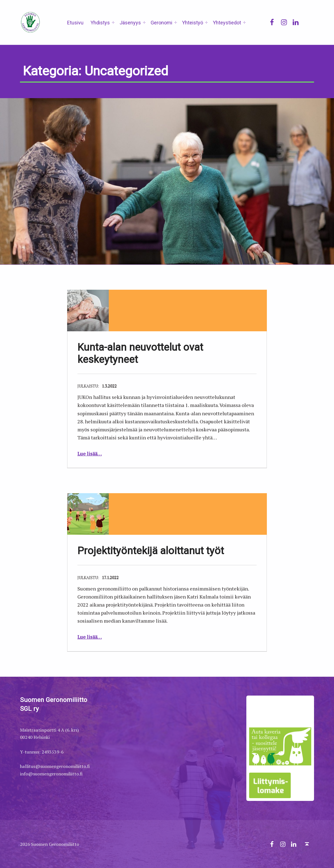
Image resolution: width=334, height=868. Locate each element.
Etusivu (75, 23)
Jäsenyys (130, 23)
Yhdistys (100, 23)
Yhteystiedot (227, 23)
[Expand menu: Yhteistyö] (206, 22)
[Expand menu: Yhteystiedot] (244, 22)
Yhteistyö (193, 23)
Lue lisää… (90, 454)
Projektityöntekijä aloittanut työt (151, 551)
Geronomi (161, 23)
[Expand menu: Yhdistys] (113, 22)
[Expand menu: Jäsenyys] (144, 22)
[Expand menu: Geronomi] (176, 22)
